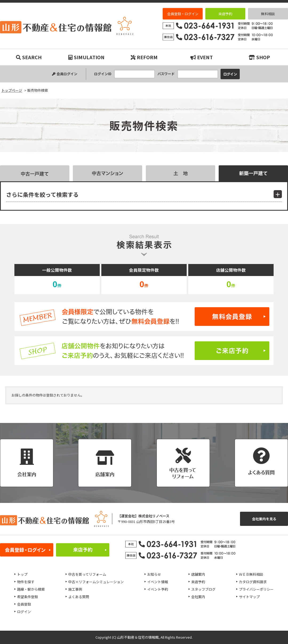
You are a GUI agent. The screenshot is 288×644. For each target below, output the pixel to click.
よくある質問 (79, 597)
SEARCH (29, 57)
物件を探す (26, 582)
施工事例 (75, 589)
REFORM (144, 57)
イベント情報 (158, 582)
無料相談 (268, 14)
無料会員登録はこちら (144, 317)
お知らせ (154, 574)
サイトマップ (249, 597)
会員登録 (24, 604)
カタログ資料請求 (253, 582)
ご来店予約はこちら (144, 351)
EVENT (202, 57)
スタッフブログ (203, 589)
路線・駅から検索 (31, 589)
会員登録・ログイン (183, 14)
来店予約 (225, 14)
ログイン (24, 612)
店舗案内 (198, 574)
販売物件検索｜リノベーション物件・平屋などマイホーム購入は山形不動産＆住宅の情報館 (67, 26)
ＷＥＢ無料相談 (251, 574)
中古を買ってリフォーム (87, 574)
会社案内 (198, 597)
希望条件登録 (27, 597)
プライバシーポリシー (256, 589)
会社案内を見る (264, 519)
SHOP (259, 57)
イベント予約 (158, 589)
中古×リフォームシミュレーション (96, 582)
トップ (22, 574)
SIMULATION (86, 57)
